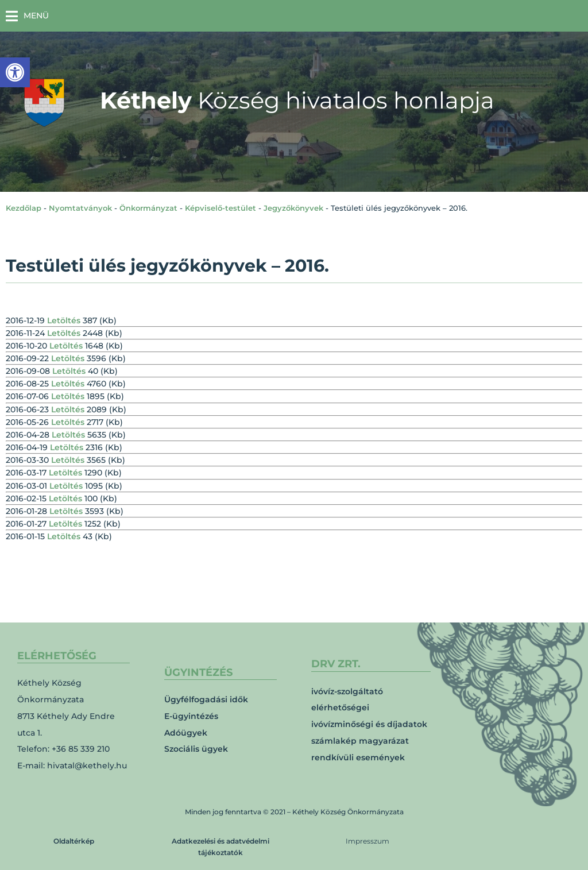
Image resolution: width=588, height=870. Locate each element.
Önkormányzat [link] (148, 208)
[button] (27, 16)
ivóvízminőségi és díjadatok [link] (369, 724)
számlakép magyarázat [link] (360, 741)
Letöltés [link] (64, 320)
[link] (15, 72)
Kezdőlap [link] (24, 208)
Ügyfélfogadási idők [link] (206, 699)
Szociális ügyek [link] (196, 749)
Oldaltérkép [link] (74, 841)
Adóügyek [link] (186, 733)
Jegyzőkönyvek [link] (293, 208)
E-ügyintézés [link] (191, 716)
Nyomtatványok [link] (80, 208)
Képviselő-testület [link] (220, 208)
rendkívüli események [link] (358, 757)
